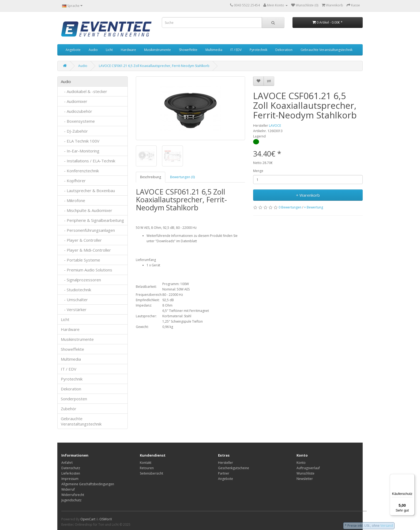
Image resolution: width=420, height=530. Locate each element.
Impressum (70, 479)
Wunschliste (305, 473)
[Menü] (411, 477)
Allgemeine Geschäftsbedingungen (88, 484)
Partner (224, 473)
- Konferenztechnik (80, 171)
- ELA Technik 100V (80, 141)
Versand (387, 526)
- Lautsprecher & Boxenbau (88, 191)
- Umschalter (74, 300)
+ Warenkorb (308, 195)
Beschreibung (151, 177)
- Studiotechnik (76, 290)
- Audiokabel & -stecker (84, 91)
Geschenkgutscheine (234, 468)
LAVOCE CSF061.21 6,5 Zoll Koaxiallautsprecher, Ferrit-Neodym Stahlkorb (154, 66)
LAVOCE (275, 126)
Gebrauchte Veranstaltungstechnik (327, 50)
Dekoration (284, 50)
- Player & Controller (81, 240)
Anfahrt (67, 463)
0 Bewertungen (290, 207)
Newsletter (305, 479)
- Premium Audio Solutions (87, 270)
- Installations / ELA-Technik (88, 161)
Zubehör (69, 409)
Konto (301, 463)
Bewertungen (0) (182, 177)
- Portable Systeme (80, 260)
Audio (93, 50)
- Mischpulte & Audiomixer (87, 210)
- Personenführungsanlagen (88, 230)
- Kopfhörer (73, 181)
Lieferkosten (71, 473)
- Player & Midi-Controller (86, 250)
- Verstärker (74, 309)
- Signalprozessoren (81, 280)
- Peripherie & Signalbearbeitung (92, 220)
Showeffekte (188, 50)
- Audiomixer (74, 101)
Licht (109, 50)
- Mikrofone (73, 200)
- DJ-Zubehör (74, 131)
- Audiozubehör (76, 111)
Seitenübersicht (151, 473)
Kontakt (146, 463)
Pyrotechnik (258, 50)
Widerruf (68, 489)
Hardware (128, 50)
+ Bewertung (314, 207)
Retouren (147, 468)
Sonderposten (74, 399)
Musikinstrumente (157, 50)
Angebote (73, 50)
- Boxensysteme (78, 121)
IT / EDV (236, 50)
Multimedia (214, 50)
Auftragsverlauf (308, 468)
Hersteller (226, 463)
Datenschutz (71, 468)
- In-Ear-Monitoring (80, 151)
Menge (258, 171)
